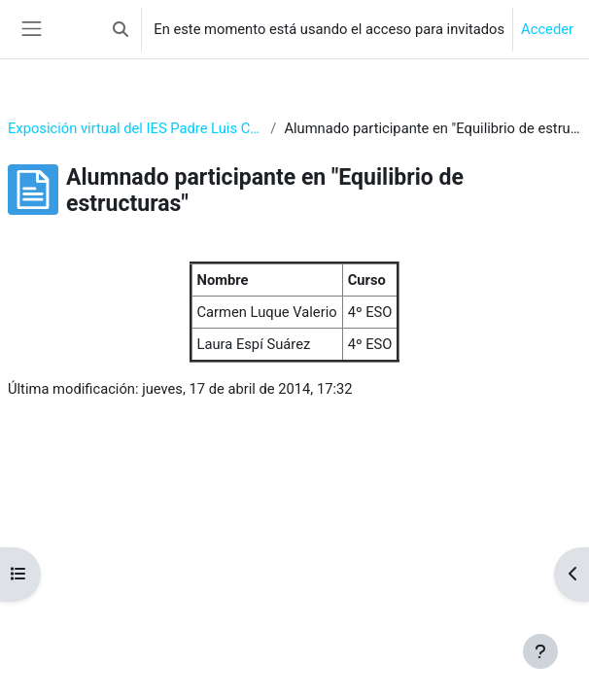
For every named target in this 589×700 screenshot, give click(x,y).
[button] (121, 29)
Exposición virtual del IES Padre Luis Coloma (135, 128)
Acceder (547, 29)
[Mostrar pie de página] (540, 651)
